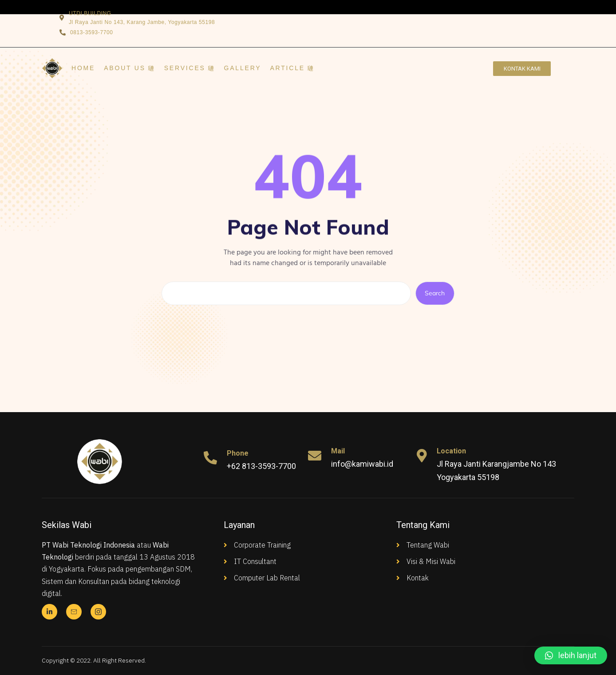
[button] (571, 655)
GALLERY (243, 68)
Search (435, 293)
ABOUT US (130, 68)
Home (83, 68)
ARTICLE (292, 68)
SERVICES (190, 68)
